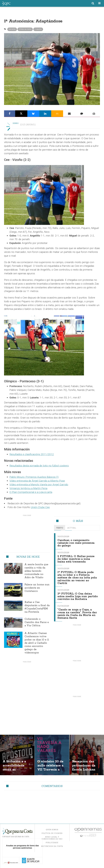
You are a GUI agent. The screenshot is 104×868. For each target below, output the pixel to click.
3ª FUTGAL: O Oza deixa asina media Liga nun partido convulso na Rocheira (78, 596)
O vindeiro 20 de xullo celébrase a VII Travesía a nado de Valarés (50, 768)
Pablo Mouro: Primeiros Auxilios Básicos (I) (34, 477)
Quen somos (52, 830)
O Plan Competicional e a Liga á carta (31, 492)
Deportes (12, 29)
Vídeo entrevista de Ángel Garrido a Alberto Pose (37, 481)
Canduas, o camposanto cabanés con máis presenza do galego (76, 543)
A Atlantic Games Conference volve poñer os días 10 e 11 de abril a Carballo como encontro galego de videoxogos (37, 643)
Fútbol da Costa (25, 29)
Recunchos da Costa (52, 846)
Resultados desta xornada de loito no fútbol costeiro (39, 466)
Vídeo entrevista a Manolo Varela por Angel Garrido (39, 485)
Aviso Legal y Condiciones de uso (52, 838)
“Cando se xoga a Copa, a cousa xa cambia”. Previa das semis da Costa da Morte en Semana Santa (77, 614)
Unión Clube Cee (40, 507)
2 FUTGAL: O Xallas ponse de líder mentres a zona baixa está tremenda (76, 559)
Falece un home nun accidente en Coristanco (37, 588)
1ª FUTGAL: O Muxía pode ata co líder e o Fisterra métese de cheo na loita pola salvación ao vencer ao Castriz (77, 578)
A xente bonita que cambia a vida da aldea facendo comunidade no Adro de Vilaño (36, 571)
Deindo (16, 123)
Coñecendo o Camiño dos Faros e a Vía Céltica (37, 622)
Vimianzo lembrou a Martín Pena (28, 488)
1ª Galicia (38, 29)
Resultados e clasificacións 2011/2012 (32, 454)
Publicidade (52, 843)
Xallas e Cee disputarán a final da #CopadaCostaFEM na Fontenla (37, 607)
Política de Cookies (52, 833)
